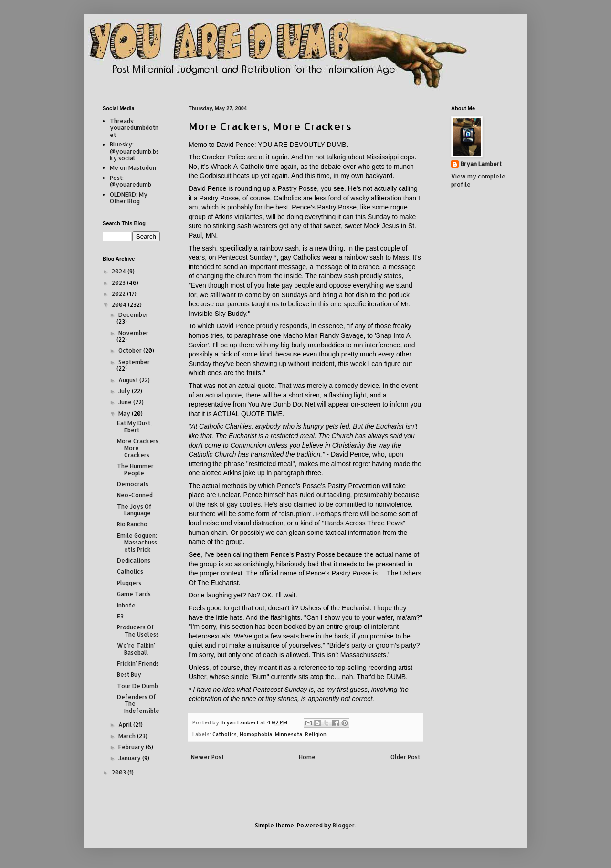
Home (307, 757)
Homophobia (256, 734)
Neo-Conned (135, 495)
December (133, 315)
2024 (120, 271)
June (126, 402)
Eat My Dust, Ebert (134, 426)
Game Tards (134, 594)
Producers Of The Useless (138, 631)
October (131, 350)
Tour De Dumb (137, 686)
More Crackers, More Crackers (138, 448)
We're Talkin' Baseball (136, 649)
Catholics (225, 734)
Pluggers (129, 583)
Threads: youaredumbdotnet (134, 128)
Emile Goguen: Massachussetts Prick (137, 543)
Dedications (134, 560)
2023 (119, 283)
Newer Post (207, 757)
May (125, 413)
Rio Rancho (132, 524)
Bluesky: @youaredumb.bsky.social (134, 151)
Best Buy (129, 675)
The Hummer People (135, 469)
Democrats (133, 484)
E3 (120, 616)
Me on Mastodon (133, 168)
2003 (120, 772)
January (130, 758)
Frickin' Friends (138, 664)
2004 (120, 305)
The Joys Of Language (134, 510)
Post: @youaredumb (131, 181)
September (134, 362)
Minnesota (289, 734)
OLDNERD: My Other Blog (129, 198)
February (132, 747)
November (133, 333)
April (126, 725)
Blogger (344, 825)
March (128, 736)
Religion (316, 734)
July (125, 391)
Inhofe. (127, 605)
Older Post (405, 757)
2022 (119, 294)
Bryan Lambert (481, 164)
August (129, 380)
